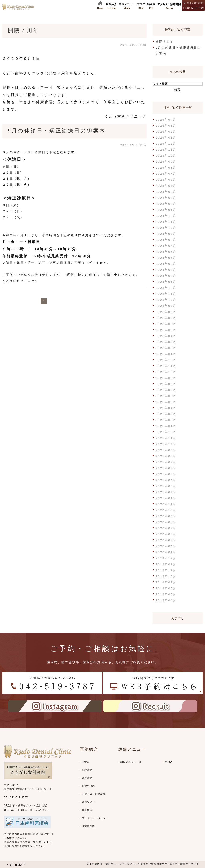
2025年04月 (166, 192)
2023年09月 (166, 306)
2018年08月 (166, 588)
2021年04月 (166, 480)
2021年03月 (166, 486)
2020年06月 (166, 534)
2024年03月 (166, 270)
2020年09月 (166, 516)
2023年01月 (166, 354)
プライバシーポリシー (95, 818)
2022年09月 (166, 378)
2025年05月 (166, 186)
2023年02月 (166, 348)
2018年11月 (166, 570)
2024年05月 (166, 258)
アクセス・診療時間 (94, 794)
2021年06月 (166, 468)
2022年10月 (166, 372)
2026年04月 (166, 119)
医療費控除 (88, 826)
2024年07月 (166, 246)
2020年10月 (166, 510)
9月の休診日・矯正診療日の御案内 (57, 131)
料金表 (169, 762)
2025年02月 (166, 204)
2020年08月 (166, 522)
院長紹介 (87, 778)
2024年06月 (166, 252)
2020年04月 (166, 546)
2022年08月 (166, 384)
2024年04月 (166, 264)
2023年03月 (166, 342)
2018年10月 (166, 576)
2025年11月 (166, 150)
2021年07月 (166, 462)
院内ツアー (88, 802)
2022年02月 (166, 420)
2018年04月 (166, 600)
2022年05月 (166, 402)
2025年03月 (166, 198)
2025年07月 (166, 174)
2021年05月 (166, 474)
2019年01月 (166, 564)
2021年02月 (166, 492)
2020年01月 (166, 552)
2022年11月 (166, 366)
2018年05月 (166, 594)
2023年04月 (166, 336)
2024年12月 (166, 216)
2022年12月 (166, 360)
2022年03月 (166, 414)
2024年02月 (166, 276)
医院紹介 (87, 770)
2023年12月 (166, 288)
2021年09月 (166, 450)
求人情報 (87, 810)
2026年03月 (166, 126)
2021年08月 (166, 456)
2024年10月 (166, 228)
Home (85, 762)
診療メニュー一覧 (131, 762)
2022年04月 (166, 408)
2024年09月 (166, 234)
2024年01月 (166, 282)
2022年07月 (166, 390)
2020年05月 (166, 540)
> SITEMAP (16, 864)
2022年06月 (166, 396)
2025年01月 (166, 210)
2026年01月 (166, 138)
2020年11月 (166, 504)
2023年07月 (166, 318)
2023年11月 (166, 294)
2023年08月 (166, 312)
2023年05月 (166, 330)
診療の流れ (88, 786)
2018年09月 (166, 582)
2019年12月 (166, 558)
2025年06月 (166, 180)
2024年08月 (166, 240)
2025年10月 (166, 156)
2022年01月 (166, 426)
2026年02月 (166, 132)
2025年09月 (166, 162)
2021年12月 (166, 432)
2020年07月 (166, 528)
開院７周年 (24, 31)
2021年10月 (166, 444)
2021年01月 (166, 498)
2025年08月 (166, 168)
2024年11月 (166, 222)
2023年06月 (166, 324)
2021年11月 (166, 438)
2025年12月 (166, 144)
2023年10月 (166, 300)
